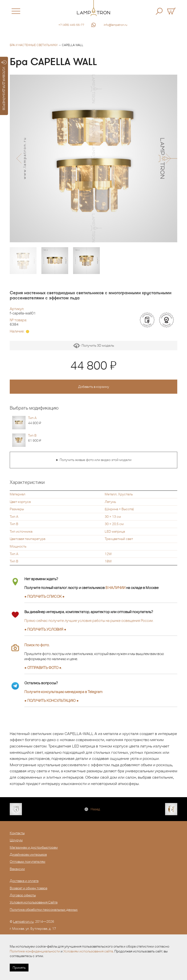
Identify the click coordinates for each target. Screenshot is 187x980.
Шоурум (16, 840)
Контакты (17, 833)
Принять (19, 968)
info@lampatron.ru (116, 25)
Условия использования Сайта (34, 902)
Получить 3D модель (94, 346)
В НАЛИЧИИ (115, 588)
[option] (93, 158)
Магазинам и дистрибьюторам (34, 847)
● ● (51, 701)
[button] (19, 158)
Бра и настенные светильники (34, 45)
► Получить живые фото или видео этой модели (93, 460)
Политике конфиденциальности (35, 951)
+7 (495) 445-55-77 (71, 25)
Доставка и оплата (24, 881)
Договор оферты (23, 895)
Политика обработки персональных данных (44, 910)
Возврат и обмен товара (28, 888)
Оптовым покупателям (28, 862)
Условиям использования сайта (88, 951)
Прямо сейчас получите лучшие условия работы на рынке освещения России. (89, 621)
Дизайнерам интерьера (28, 854)
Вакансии (17, 869)
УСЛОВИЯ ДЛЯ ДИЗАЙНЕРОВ (4, 85)
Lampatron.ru (23, 921)
